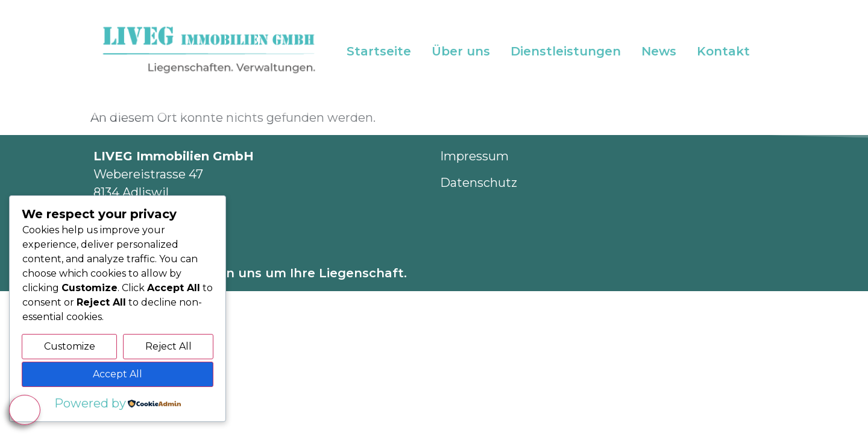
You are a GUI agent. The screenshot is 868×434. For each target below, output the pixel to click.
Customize (70, 346)
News (659, 51)
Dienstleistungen (566, 51)
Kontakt (723, 51)
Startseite (379, 51)
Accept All (118, 374)
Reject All (168, 346)
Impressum (474, 156)
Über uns (461, 51)
